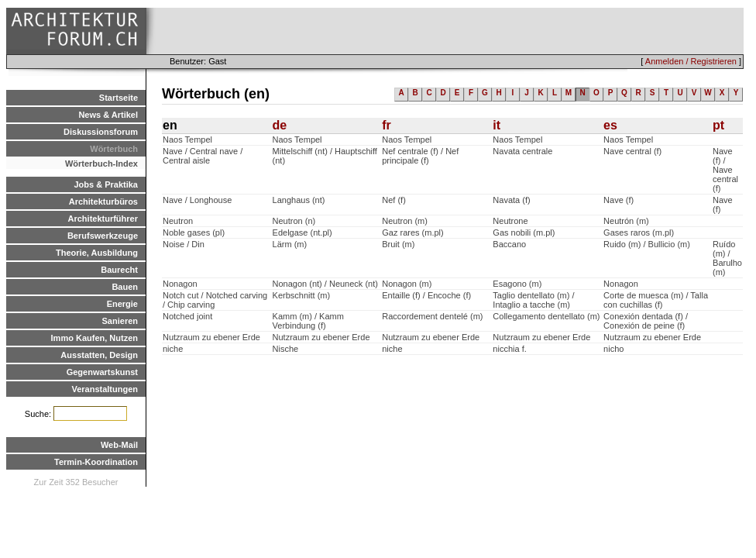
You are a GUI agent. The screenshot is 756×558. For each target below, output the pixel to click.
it (497, 125)
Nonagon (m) (407, 284)
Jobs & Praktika (106, 184)
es (610, 125)
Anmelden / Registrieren (691, 61)
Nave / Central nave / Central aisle (203, 156)
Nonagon (180, 284)
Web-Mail (119, 445)
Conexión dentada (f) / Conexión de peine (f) (646, 321)
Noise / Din (184, 244)
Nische (286, 349)
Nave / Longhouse (197, 200)
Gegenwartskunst (102, 372)
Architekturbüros (103, 201)
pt (718, 125)
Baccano (509, 244)
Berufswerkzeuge (103, 236)
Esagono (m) (517, 284)
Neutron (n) (294, 221)
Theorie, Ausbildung (97, 253)
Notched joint (187, 316)
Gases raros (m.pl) (639, 232)
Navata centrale (522, 151)
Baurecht (119, 270)
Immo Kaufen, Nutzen (94, 338)
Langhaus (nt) (299, 200)
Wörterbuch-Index (101, 164)
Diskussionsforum (101, 132)
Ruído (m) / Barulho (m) (727, 258)
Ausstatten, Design (99, 355)
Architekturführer (103, 219)
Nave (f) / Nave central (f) (725, 170)
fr (387, 125)
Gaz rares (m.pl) (412, 232)
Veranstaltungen (105, 389)
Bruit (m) (398, 244)
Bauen (125, 287)
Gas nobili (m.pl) (524, 232)
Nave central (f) (632, 151)
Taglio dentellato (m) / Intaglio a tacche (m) (533, 300)
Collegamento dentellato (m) (546, 316)
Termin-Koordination (96, 462)
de (280, 125)
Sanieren (120, 321)
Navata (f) (511, 200)
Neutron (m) (405, 221)
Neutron (178, 221)
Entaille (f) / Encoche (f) (426, 295)
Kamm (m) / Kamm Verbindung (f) (308, 321)
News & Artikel (108, 115)
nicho (613, 349)
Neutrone (510, 221)
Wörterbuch (114, 149)
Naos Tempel (187, 139)
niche (173, 349)
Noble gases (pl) (194, 232)
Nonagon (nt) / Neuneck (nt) (325, 284)
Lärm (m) (290, 244)
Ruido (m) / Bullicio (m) (647, 244)
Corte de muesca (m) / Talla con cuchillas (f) (656, 300)
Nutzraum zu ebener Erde (211, 337)
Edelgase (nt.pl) (302, 232)
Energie (122, 304)
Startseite (119, 98)
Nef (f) (394, 200)
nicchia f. (509, 349)
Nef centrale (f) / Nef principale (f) (420, 156)
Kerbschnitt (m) (302, 295)
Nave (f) (619, 200)
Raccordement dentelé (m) (432, 316)
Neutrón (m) (626, 221)
